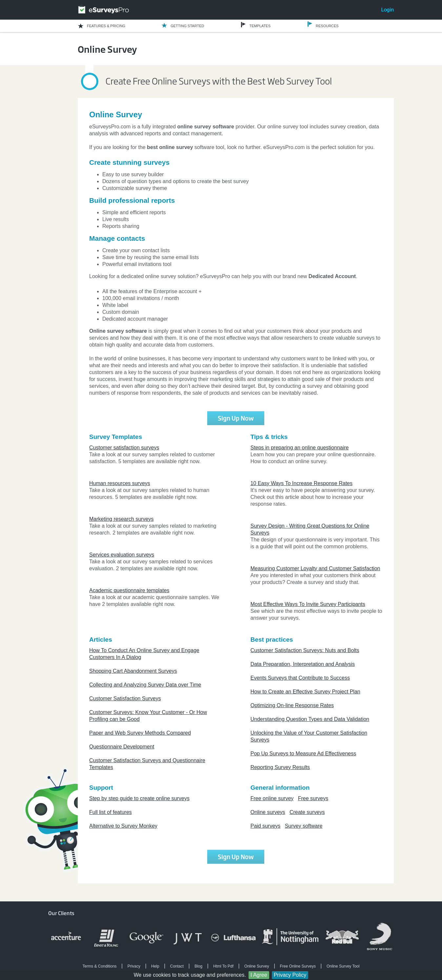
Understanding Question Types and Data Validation (310, 719)
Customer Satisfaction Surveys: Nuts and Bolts (305, 650)
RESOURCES (327, 26)
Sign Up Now (236, 418)
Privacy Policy (290, 975)
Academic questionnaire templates (129, 590)
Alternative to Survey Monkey (123, 826)
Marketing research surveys (121, 519)
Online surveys (268, 812)
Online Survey (257, 966)
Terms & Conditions (100, 966)
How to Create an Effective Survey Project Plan (305, 692)
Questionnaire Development (122, 747)
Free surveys (313, 798)
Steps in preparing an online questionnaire (300, 448)
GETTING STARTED (187, 26)
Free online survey (272, 798)
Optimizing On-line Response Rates (292, 705)
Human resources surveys (120, 483)
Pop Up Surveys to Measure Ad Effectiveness (303, 754)
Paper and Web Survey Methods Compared (140, 733)
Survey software (304, 826)
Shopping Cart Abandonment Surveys (133, 671)
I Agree (259, 975)
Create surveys (307, 812)
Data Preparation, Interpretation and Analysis (303, 664)
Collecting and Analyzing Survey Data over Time (145, 685)
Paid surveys (266, 826)
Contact (177, 966)
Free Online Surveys (298, 966)
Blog (198, 966)
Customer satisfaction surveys (124, 448)
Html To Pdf (223, 966)
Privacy (134, 966)
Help (155, 966)
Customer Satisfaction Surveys (125, 698)
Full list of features (110, 812)
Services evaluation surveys (122, 555)
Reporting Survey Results (280, 767)
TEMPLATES (260, 26)
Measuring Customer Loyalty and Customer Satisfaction (315, 568)
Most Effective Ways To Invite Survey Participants (308, 604)
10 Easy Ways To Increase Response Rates (301, 483)
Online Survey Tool (343, 966)
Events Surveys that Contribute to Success (300, 678)
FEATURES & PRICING (106, 26)
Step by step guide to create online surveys (139, 798)
